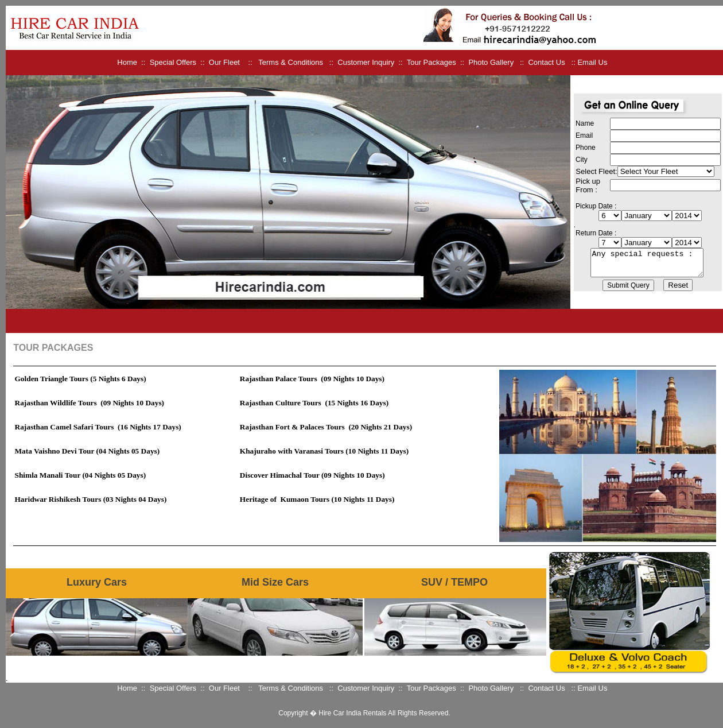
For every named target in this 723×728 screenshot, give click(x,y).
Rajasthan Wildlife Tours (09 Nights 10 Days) (90, 403)
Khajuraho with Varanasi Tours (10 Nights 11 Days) (324, 451)
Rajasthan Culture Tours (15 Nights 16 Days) (314, 403)
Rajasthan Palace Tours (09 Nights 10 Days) (312, 379)
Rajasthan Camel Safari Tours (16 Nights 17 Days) (98, 427)
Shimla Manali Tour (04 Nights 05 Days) (81, 475)
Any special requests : (647, 262)
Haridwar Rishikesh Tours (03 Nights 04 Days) (91, 499)
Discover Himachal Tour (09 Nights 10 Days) (312, 475)
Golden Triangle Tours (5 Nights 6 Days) (81, 379)
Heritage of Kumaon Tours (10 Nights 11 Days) (317, 499)
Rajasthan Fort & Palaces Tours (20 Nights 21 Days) (326, 427)
